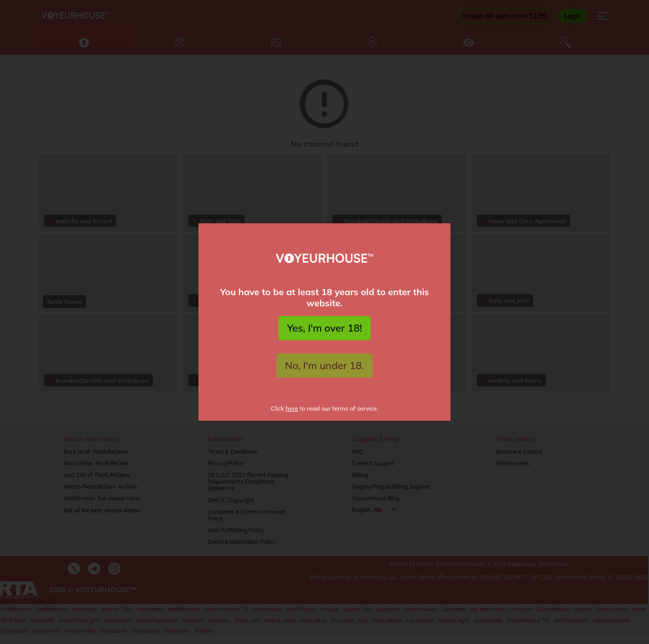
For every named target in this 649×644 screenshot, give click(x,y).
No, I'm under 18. (325, 365)
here (292, 408)
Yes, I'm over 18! (324, 328)
